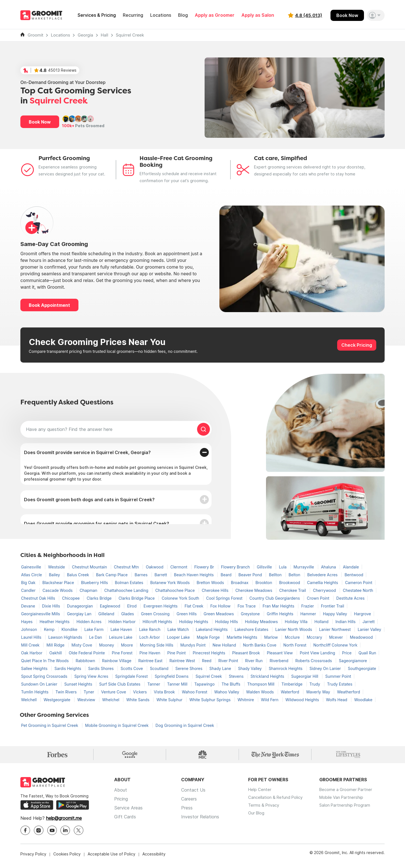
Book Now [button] (40, 122)
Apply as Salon (258, 15)
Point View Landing (318, 653)
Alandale (351, 567)
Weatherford (348, 692)
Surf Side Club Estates (120, 684)
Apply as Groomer (215, 15)
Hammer (309, 614)
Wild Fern (270, 700)
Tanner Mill (178, 684)
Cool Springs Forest (225, 598)
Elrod (132, 606)
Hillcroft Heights (158, 622)
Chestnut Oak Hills (39, 598)
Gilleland (107, 614)
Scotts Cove (132, 668)
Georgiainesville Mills (41, 614)
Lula (283, 567)
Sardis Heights (68, 668)
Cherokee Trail (293, 590)
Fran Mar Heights (279, 606)
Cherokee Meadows (254, 590)
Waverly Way (319, 692)
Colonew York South (181, 598)
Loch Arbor (150, 637)
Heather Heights (55, 622)
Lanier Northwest (335, 629)
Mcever (337, 637)
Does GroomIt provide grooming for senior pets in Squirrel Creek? (97, 524)
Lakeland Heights (212, 629)
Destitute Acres (350, 598)
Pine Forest (123, 653)
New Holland (225, 645)
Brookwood (290, 583)
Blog (183, 15)
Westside (57, 567)
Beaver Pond (251, 575)
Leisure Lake (121, 637)
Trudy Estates (340, 684)
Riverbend (280, 661)
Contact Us (193, 794)
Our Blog (257, 821)
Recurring (133, 15)
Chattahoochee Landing (127, 590)
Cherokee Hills (216, 590)
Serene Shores (189, 668)
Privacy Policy (33, 858)
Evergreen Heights (161, 606)
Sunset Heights (79, 684)
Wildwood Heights (303, 700)
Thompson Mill (261, 684)
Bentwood (354, 575)
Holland (322, 622)
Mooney (107, 645)
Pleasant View (280, 653)
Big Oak (29, 583)
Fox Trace (247, 606)
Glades (128, 614)
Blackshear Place (59, 583)
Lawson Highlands (66, 637)
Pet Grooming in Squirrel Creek (50, 725)
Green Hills (187, 614)
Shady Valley (251, 668)
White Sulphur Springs (210, 700)
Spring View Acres (92, 676)
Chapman (89, 590)
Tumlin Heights (35, 692)
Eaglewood (111, 606)
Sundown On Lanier (40, 684)
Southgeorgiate (362, 668)
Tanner (154, 684)
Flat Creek (194, 606)
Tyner (90, 692)
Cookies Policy (67, 858)
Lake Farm (94, 629)
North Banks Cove (260, 645)
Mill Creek (31, 645)
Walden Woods (261, 692)
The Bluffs (232, 684)
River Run (254, 661)
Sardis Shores (101, 668)
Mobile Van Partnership (349, 803)
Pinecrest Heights (209, 653)
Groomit (35, 35)
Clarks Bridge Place (137, 598)
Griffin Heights (281, 614)
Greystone (251, 614)
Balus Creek (79, 575)
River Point (229, 661)
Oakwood (155, 567)
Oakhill (56, 653)
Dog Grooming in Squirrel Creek (185, 725)
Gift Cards (125, 821)
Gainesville (32, 567)
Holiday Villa (297, 622)
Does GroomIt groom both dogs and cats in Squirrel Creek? (89, 500)
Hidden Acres (90, 622)
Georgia (85, 35)
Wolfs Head (337, 700)
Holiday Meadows (262, 622)
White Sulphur (170, 700)
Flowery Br (205, 567)
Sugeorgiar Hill (305, 676)
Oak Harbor (32, 653)
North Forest (295, 645)
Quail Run (367, 653)
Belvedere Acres (323, 575)
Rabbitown (86, 661)
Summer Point (338, 676)
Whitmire (246, 700)
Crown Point (319, 598)
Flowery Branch (236, 567)
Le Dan (96, 637)
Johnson (30, 629)
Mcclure (293, 637)
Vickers (141, 692)
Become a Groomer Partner (354, 794)
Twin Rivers (67, 692)
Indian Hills (346, 622)
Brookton (264, 583)
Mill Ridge (56, 645)
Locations (161, 15)
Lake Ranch (150, 629)
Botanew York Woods (170, 583)
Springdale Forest (132, 676)
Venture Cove (114, 692)
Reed (207, 661)
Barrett (161, 575)
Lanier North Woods (294, 629)
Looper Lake (179, 637)
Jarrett (369, 622)
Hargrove (362, 614)
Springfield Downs (172, 676)
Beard (227, 575)
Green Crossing (156, 614)
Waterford (291, 692)
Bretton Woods (211, 583)
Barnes (142, 575)
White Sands (138, 700)
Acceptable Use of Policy (112, 858)
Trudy (315, 684)
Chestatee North (358, 590)
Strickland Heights (268, 676)
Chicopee (71, 598)
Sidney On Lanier (326, 668)
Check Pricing (357, 345)
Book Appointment (49, 305)
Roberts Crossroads (314, 661)
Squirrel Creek (130, 35)
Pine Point (177, 653)
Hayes (27, 622)
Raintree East (151, 661)
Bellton (276, 575)
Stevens (237, 676)
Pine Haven (151, 653)
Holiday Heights (194, 622)
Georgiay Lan (80, 614)
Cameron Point (359, 583)
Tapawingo (205, 684)
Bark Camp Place (112, 575)
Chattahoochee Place (175, 590)
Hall (105, 35)
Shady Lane (221, 668)
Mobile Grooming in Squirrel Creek (117, 725)
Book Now (347, 15)
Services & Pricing (97, 15)
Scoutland (160, 668)
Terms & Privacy (265, 812)
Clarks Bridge (100, 598)
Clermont (179, 567)
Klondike (70, 629)
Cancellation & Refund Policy (278, 803)
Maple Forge (209, 637)
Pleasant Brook (247, 653)
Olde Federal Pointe (87, 653)
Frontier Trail (333, 606)
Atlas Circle (32, 575)
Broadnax (240, 583)
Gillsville (265, 567)
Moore (127, 645)
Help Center (260, 794)
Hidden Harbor (123, 622)
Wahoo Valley (227, 692)
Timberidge (292, 684)
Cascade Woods (58, 590)
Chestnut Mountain (90, 567)
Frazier (308, 606)
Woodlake (363, 700)
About (121, 794)
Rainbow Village (117, 661)
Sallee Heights (35, 668)
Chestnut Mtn (127, 567)
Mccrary (315, 637)
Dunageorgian (81, 606)
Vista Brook (165, 692)
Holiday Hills (227, 622)
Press (187, 812)
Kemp (50, 629)
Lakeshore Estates (252, 629)
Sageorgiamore (353, 661)
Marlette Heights (242, 637)
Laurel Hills (32, 637)
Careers (189, 803)
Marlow (271, 637)
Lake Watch (179, 629)
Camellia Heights (323, 583)
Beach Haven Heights (194, 575)
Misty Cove (82, 645)
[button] (376, 15)
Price (348, 653)
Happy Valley (335, 614)
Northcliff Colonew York (335, 645)
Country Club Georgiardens (275, 598)
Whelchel (111, 700)
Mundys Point (193, 645)
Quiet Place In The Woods (46, 661)
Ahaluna (329, 567)
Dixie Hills (52, 606)
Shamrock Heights (286, 668)
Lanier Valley (369, 629)
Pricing (121, 803)
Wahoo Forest (195, 692)
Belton (295, 575)
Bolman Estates (130, 583)
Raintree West (183, 661)
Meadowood (361, 637)
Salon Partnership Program (353, 812)
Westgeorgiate (57, 700)
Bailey (55, 575)
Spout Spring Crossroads (45, 676)
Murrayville (304, 567)
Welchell (30, 700)
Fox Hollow (221, 606)
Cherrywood (325, 590)
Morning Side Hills (157, 645)
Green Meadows (219, 614)
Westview (87, 700)
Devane (29, 606)
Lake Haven (122, 629)
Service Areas (128, 812)
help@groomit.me (64, 822)
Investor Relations (200, 821)
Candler (29, 590)
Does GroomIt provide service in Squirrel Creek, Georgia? (87, 452)
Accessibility (154, 858)
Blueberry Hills (95, 583)
